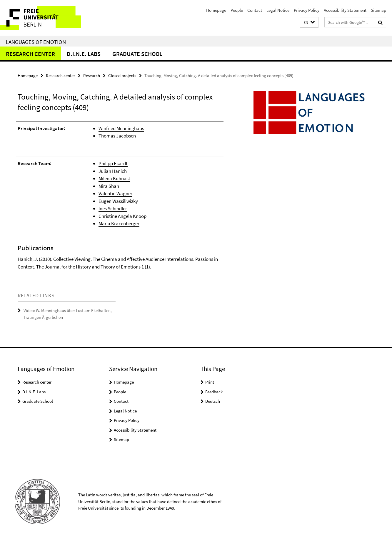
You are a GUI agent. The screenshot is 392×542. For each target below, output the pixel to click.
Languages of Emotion (36, 42)
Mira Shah (109, 186)
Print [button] (210, 382)
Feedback (214, 392)
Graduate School (137, 54)
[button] (309, 23)
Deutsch (213, 401)
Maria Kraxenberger (119, 223)
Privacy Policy (307, 10)
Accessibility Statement (345, 10)
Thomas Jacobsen (117, 136)
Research (92, 76)
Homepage (216, 10)
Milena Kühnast (114, 178)
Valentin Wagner (115, 193)
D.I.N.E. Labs (84, 54)
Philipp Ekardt (113, 163)
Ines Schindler (113, 208)
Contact (255, 10)
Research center (30, 54)
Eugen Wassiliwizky (118, 201)
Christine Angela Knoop (122, 216)
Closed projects (122, 76)
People (237, 10)
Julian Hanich (113, 171)
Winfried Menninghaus (121, 128)
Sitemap (378, 10)
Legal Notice (278, 10)
